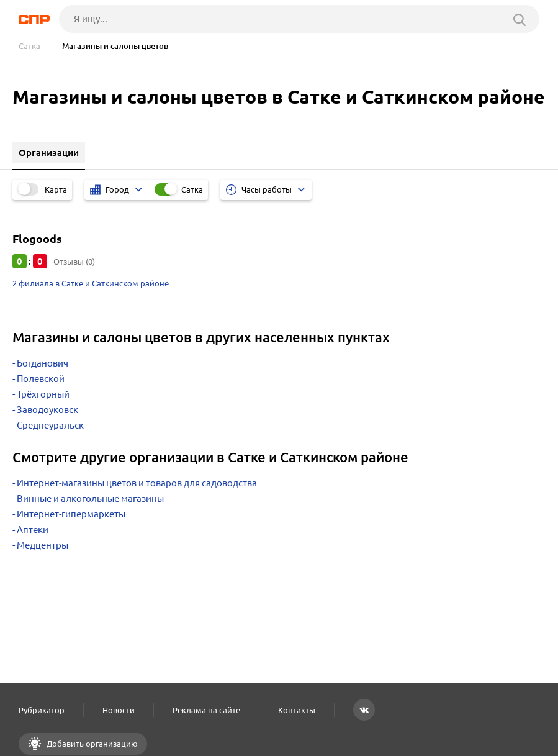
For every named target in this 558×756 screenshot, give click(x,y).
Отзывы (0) (74, 262)
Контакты (297, 710)
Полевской (41, 379)
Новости (119, 710)
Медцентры (43, 545)
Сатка (29, 46)
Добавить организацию (91, 744)
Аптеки (33, 530)
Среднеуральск (50, 425)
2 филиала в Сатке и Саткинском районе (91, 283)
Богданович (43, 363)
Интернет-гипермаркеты (71, 514)
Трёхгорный (43, 394)
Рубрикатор (42, 710)
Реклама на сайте (206, 710)
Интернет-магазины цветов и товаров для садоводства (137, 483)
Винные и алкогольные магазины (90, 499)
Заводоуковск (47, 410)
